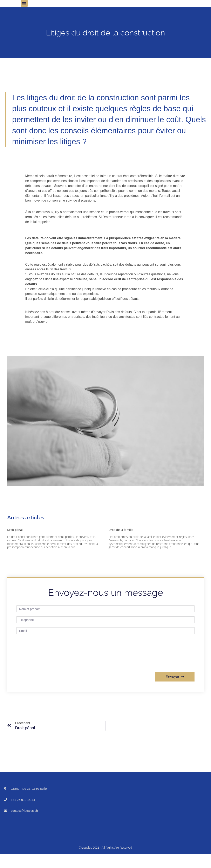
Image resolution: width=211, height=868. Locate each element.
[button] (24, 3)
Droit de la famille (121, 530)
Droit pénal (15, 530)
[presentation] (33, 653)
